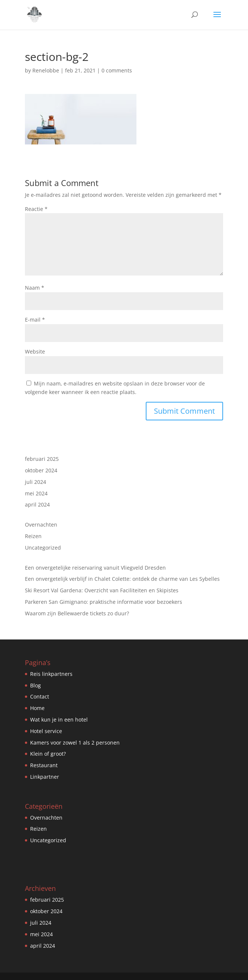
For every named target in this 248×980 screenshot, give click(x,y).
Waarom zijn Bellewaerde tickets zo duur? (77, 613)
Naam (35, 288)
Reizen (33, 536)
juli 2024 (36, 482)
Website (35, 351)
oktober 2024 (41, 470)
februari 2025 (42, 459)
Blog (36, 685)
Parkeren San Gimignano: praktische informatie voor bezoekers (104, 602)
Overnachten (41, 525)
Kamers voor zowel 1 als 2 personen (75, 743)
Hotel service (46, 731)
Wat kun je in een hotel (59, 719)
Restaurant (44, 765)
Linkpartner (45, 777)
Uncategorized (43, 548)
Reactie (36, 209)
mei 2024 (36, 493)
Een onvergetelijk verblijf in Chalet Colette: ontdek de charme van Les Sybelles (122, 579)
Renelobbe (46, 70)
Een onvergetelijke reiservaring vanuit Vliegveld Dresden (95, 568)
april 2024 (37, 504)
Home (37, 708)
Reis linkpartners (51, 674)
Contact (40, 696)
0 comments (117, 70)
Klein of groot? (48, 754)
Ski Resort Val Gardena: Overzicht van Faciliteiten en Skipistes (102, 590)
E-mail (35, 320)
